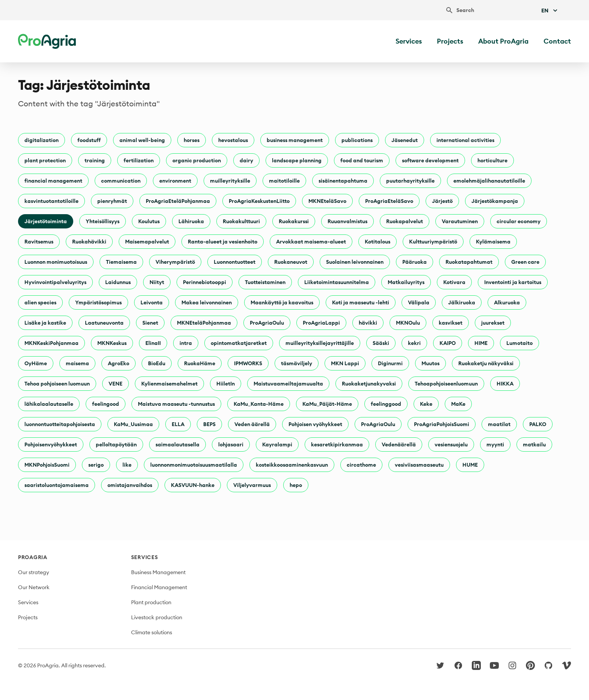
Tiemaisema (121, 262)
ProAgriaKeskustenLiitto (259, 201)
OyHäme (36, 363)
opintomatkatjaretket (239, 343)
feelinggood (386, 404)
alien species (40, 302)
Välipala (419, 302)
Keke (426, 404)
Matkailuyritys (406, 282)
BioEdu (157, 363)
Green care (525, 262)
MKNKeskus (112, 343)
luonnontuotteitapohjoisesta (60, 424)
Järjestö (442, 201)
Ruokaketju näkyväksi (486, 363)
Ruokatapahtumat (469, 262)
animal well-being (142, 140)
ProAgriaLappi (321, 323)
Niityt (157, 282)
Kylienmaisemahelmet (169, 384)
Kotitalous (378, 242)
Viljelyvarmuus (252, 485)
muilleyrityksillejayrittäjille (320, 343)
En (550, 11)
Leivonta (152, 302)
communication (121, 181)
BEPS (209, 424)
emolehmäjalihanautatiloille (489, 181)
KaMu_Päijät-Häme (327, 404)
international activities (465, 140)
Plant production (151, 602)
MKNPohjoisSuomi (47, 465)
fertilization (139, 160)
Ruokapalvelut (405, 221)
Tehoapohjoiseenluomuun (446, 384)
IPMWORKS (248, 363)
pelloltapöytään (116, 444)
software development (430, 160)
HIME (481, 343)
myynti (495, 444)
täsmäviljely (297, 363)
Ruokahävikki (89, 242)
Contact (557, 41)
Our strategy (34, 572)
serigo (96, 465)
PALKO (538, 424)
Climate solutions (152, 632)
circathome (361, 465)
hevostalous (233, 140)
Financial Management (159, 587)
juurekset (493, 323)
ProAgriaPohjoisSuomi (442, 424)
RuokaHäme (200, 363)
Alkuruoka (507, 302)
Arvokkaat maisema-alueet (311, 242)
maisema (77, 363)
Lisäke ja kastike (45, 323)
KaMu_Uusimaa (133, 424)
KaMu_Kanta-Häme (259, 404)
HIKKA (505, 384)
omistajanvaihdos (130, 485)
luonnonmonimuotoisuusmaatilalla (194, 465)
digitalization (42, 140)
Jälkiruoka (462, 302)
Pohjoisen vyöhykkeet (315, 424)
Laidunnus (118, 282)
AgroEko (119, 363)
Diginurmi (390, 363)
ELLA (178, 424)
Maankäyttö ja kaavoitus (282, 302)
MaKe (458, 404)
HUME (470, 465)
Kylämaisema (493, 242)
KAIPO (448, 343)
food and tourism (362, 160)
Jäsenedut (405, 140)
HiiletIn (226, 384)
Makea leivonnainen (207, 302)
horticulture (492, 160)
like (127, 465)
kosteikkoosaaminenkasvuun (292, 465)
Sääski (381, 343)
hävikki (368, 323)
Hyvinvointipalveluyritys (55, 282)
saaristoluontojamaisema (57, 485)
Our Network (34, 587)
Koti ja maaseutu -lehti (361, 302)
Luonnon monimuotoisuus (56, 262)
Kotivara (454, 282)
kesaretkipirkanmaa (337, 444)
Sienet (150, 323)
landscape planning (297, 160)
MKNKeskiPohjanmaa (51, 343)
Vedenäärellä (399, 444)
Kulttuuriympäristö (433, 242)
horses (192, 140)
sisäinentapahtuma (343, 181)
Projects (450, 41)
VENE (116, 384)
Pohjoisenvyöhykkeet (51, 444)
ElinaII (153, 343)
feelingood (106, 404)
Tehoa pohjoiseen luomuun (57, 384)
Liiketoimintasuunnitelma (337, 282)
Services (409, 41)
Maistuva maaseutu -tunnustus (176, 404)
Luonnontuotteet (235, 262)
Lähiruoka (191, 221)
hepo (296, 485)
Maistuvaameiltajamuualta (288, 384)
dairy (246, 160)
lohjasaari (231, 444)
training (95, 160)
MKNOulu (408, 323)
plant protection (45, 160)
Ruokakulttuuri (241, 221)
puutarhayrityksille (410, 181)
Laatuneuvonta (104, 323)
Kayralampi (277, 444)
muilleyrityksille (230, 181)
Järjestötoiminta (46, 221)
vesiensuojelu (451, 444)
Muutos (430, 363)
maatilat (499, 424)
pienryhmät (112, 201)
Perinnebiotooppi (205, 282)
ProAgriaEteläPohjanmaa (178, 201)
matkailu (534, 444)
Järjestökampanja (495, 201)
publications (357, 140)
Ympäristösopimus (98, 302)
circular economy (519, 221)
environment (175, 181)
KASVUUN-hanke (193, 485)
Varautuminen (460, 221)
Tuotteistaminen (265, 282)
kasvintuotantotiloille (51, 201)
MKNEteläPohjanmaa (204, 323)
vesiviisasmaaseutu (419, 465)
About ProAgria (503, 41)
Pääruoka (415, 262)
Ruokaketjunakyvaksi (369, 384)
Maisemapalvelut (147, 242)
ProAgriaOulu (267, 323)
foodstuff (89, 140)
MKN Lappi (345, 363)
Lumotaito (520, 343)
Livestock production (157, 617)
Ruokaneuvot (291, 262)
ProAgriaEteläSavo (389, 201)
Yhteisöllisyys (103, 221)
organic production (197, 160)
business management (295, 140)
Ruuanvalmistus (347, 221)
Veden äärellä (252, 424)
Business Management (158, 572)
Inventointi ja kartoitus (513, 282)
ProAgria (33, 557)
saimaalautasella (177, 444)
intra (186, 343)
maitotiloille (284, 181)
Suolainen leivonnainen (355, 262)
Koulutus (149, 221)
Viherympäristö (175, 262)
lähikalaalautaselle (49, 404)
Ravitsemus (39, 242)
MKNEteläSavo (327, 201)
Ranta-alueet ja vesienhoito (223, 242)
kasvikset (451, 323)
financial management (53, 181)
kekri (414, 343)
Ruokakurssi (294, 221)
